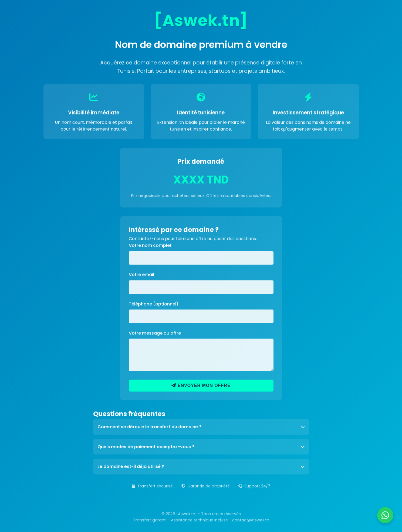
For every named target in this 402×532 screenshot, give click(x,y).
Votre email (141, 274)
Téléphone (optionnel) (154, 304)
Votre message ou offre (155, 333)
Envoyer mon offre (201, 385)
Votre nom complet (150, 245)
